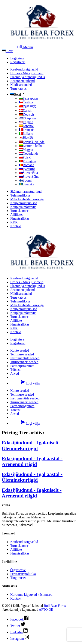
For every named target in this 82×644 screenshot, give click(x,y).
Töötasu (16, 370)
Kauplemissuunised (24, 203)
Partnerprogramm (22, 366)
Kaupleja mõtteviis (23, 207)
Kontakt (16, 226)
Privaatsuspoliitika (23, 574)
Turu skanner (19, 211)
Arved (15, 373)
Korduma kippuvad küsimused (31, 595)
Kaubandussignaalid (24, 69)
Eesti (7, 51)
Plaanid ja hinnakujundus (28, 77)
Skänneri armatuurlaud (26, 191)
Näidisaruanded (21, 85)
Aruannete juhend (22, 81)
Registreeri (18, 62)
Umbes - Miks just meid (27, 73)
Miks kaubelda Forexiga (27, 199)
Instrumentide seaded (25, 358)
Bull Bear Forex (55, 606)
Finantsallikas (20, 218)
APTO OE (46, 610)
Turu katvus (18, 89)
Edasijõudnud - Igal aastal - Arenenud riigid (32, 461)
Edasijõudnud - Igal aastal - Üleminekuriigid (32, 477)
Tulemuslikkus (20, 195)
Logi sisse (17, 58)
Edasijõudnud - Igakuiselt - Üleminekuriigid (32, 445)
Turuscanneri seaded (24, 362)
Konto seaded (20, 350)
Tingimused (18, 578)
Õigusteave (18, 570)
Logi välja (25, 383)
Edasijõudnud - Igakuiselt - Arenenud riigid (32, 493)
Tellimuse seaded (22, 354)
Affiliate (16, 321)
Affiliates (17, 215)
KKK (14, 222)
